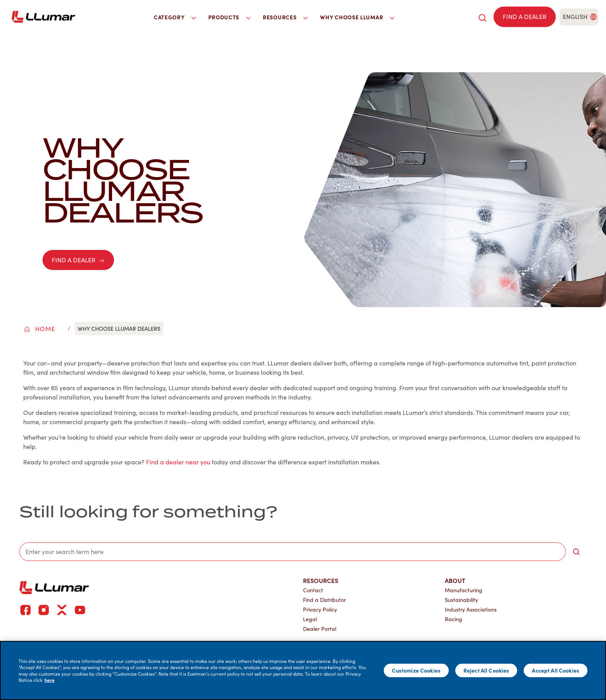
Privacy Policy (320, 609)
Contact (313, 590)
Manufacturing (464, 590)
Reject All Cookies (486, 670)
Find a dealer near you (178, 462)
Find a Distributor (324, 600)
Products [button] (230, 17)
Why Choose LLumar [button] (357, 17)
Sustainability (461, 600)
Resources (321, 580)
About (455, 580)
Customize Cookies (416, 670)
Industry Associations (471, 609)
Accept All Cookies (556, 670)
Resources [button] (285, 17)
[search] (482, 17)
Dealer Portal (320, 629)
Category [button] (175, 17)
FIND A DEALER (78, 260)
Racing (454, 619)
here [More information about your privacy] (49, 680)
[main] (303, 670)
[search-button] (576, 552)
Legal (310, 619)
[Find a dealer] (525, 17)
